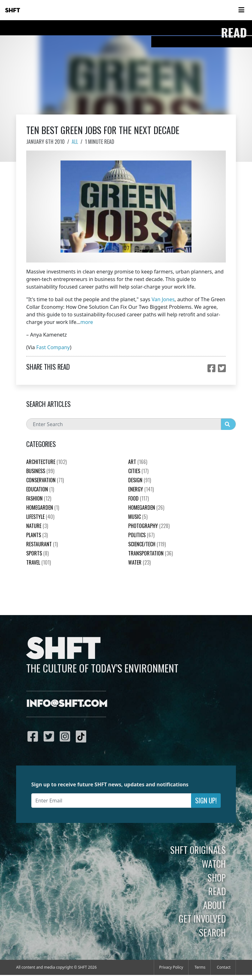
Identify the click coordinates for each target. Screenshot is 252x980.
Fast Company (53, 347)
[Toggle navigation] (241, 10)
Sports (37, 553)
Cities (138, 471)
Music (138, 517)
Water (139, 562)
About (214, 905)
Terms (200, 967)
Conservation (45, 480)
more (87, 322)
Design (140, 480)
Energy (141, 489)
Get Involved (202, 918)
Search (212, 932)
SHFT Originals (198, 850)
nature (37, 526)
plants (37, 535)
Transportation (150, 553)
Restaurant (42, 544)
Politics (141, 535)
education (40, 489)
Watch (214, 864)
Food (138, 498)
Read (217, 891)
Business (40, 471)
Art (138, 462)
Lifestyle (40, 517)
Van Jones (163, 299)
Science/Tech (147, 544)
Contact (224, 967)
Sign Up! (206, 800)
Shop (217, 877)
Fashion (39, 498)
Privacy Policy (171, 967)
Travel (39, 562)
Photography (149, 526)
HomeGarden (43, 508)
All (75, 142)
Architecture (46, 462)
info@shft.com (67, 704)
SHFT (13, 10)
